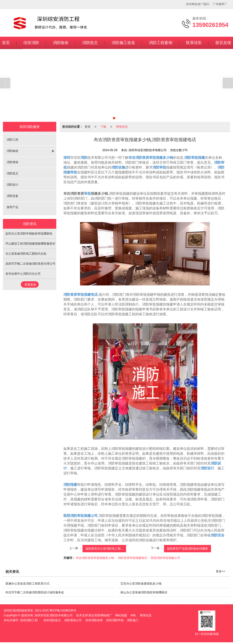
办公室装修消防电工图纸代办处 (26, 254)
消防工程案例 (161, 43)
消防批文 (90, 43)
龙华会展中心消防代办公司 (23, 274)
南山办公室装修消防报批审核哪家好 (144, 592)
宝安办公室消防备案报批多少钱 (141, 584)
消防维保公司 (73, 620)
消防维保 (12, 162)
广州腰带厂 (220, 4)
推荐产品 (12, 207)
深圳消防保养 (94, 620)
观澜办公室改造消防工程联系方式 (27, 584)
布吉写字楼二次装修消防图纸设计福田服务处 (35, 592)
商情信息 (122, 127)
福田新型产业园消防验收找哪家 (187, 549)
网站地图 (121, 615)
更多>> (221, 571)
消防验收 (61, 43)
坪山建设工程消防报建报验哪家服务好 (30, 244)
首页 (88, 127)
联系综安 (194, 43)
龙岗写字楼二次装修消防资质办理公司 (30, 264)
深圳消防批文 (52, 620)
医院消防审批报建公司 (165, 558)
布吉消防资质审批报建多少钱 (95, 558)
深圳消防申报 (115, 620)
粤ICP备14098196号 (63, 610)
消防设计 (12, 185)
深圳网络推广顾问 (198, 4)
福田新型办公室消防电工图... (104, 549)
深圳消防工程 (29, 620)
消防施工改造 (123, 43)
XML (134, 615)
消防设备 (12, 196)
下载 (103, 127)
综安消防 (31, 43)
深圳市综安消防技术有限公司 (54, 615)
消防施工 (133, 620)
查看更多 (30, 285)
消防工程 (12, 140)
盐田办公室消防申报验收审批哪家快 (29, 234)
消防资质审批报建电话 (132, 558)
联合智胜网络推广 (100, 615)
